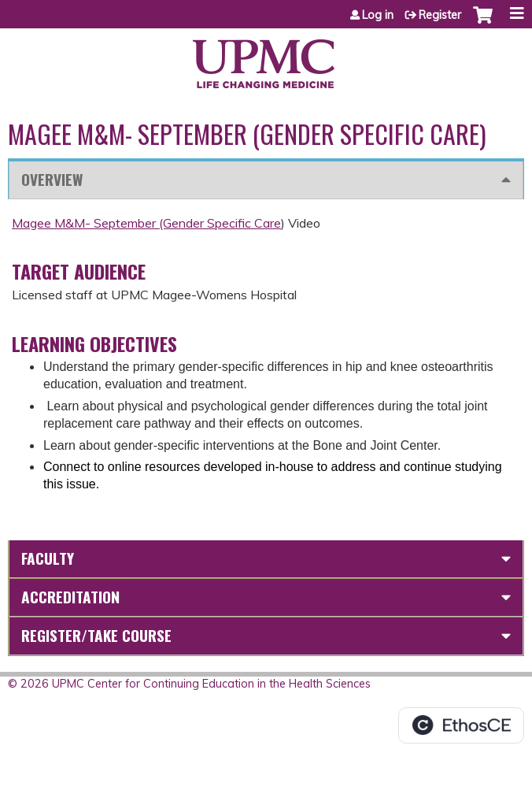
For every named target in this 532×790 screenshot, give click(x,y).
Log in (378, 15)
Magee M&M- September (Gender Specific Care (146, 223)
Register (440, 15)
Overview (52, 179)
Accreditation (70, 597)
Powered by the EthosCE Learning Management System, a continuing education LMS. (461, 725)
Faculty (48, 558)
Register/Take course (96, 635)
